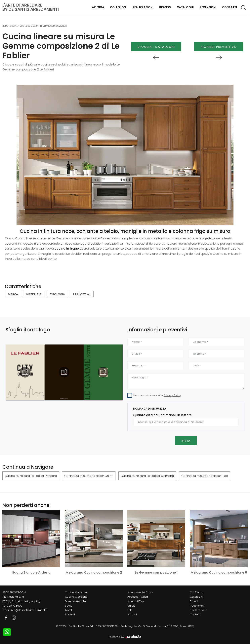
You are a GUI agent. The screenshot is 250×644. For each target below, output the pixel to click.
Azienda (98, 7)
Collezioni (118, 7)
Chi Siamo (197, 592)
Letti (130, 610)
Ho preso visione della (157, 395)
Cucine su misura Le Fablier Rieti (205, 476)
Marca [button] (13, 294)
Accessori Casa (138, 597)
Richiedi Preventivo (219, 47)
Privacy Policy (172, 395)
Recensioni (208, 7)
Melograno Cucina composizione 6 (219, 572)
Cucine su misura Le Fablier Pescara (31, 476)
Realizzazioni (143, 7)
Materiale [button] (34, 294)
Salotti (131, 606)
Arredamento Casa (140, 592)
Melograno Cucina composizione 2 (94, 572)
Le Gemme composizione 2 (53, 26)
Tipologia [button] (57, 294)
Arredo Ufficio (136, 601)
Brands (165, 7)
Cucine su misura (29, 26)
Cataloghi (185, 7)
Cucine (14, 26)
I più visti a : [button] (82, 294)
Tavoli (69, 610)
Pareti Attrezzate (75, 601)
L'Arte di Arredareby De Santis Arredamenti (31, 7)
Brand (194, 601)
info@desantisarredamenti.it (29, 610)
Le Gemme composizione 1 (156, 572)
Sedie (69, 606)
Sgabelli (70, 614)
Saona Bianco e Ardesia (31, 572)
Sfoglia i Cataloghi (156, 47)
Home (5, 26)
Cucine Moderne (76, 592)
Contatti (229, 7)
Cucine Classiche (76, 597)
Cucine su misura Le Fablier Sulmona (147, 476)
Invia (186, 441)
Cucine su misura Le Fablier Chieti (89, 476)
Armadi (132, 614)
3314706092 (15, 606)
